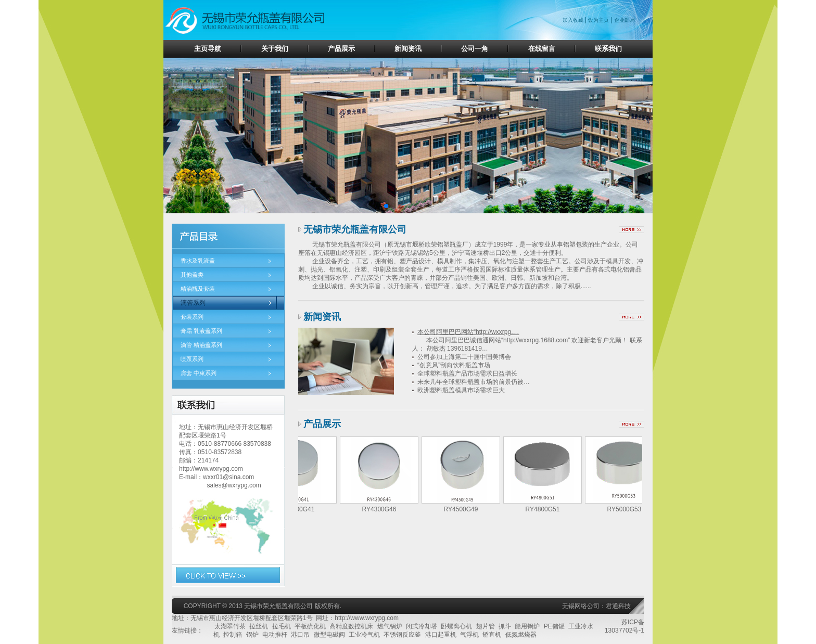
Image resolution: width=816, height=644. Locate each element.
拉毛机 (282, 626)
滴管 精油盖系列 (201, 345)
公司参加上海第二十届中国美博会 (464, 357)
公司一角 (475, 49)
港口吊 (300, 635)
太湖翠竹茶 (230, 626)
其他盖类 (192, 275)
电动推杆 (275, 635)
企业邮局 (624, 20)
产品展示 (341, 49)
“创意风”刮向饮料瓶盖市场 (454, 365)
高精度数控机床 (351, 626)
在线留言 (542, 49)
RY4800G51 (546, 509)
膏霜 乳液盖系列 (201, 331)
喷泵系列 (192, 359)
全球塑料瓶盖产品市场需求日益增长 (467, 373)
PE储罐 (554, 626)
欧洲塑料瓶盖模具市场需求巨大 (461, 390)
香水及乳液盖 (198, 261)
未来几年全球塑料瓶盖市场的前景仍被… (474, 382)
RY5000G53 (628, 509)
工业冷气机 (364, 635)
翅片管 (486, 626)
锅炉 (252, 635)
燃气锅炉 (390, 626)
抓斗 (505, 626)
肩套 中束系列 (199, 373)
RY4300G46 (382, 509)
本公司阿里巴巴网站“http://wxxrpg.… (468, 332)
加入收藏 (574, 20)
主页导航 (208, 49)
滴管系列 (193, 303)
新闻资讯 (408, 49)
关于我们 (275, 49)
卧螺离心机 (456, 626)
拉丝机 (259, 626)
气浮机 (469, 635)
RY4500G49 (464, 509)
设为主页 (598, 20)
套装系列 (192, 317)
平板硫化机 (310, 626)
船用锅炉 (527, 626)
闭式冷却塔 (422, 626)
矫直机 (492, 635)
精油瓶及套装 (198, 289)
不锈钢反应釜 (402, 635)
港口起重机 (441, 635)
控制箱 (233, 635)
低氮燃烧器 (521, 635)
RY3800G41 (301, 509)
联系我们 (608, 49)
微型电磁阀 (329, 635)
